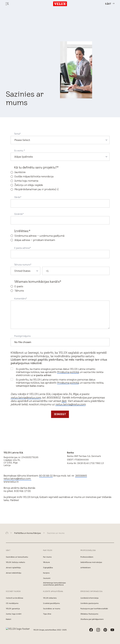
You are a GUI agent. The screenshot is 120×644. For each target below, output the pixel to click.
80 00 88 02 (46, 476)
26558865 (81, 476)
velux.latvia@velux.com (26, 398)
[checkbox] (60, 181)
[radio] (60, 172)
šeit (64, 401)
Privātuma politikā (68, 372)
